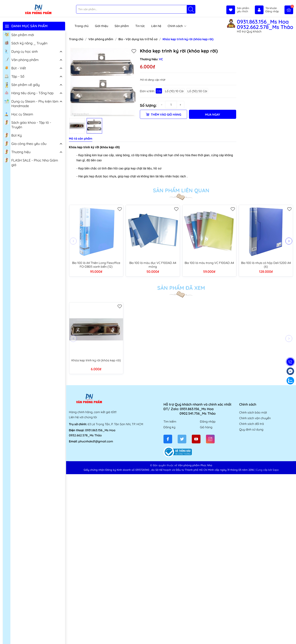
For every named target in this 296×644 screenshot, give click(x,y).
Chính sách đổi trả (252, 424)
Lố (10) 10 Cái (174, 91)
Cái (159, 91)
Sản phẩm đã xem (181, 288)
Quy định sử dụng (251, 429)
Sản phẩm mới (19, 35)
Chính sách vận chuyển (255, 418)
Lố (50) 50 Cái (197, 91)
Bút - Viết (15, 68)
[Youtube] (196, 439)
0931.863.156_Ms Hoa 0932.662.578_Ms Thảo (265, 24)
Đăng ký (169, 427)
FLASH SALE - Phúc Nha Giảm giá (31, 162)
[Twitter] (182, 439)
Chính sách (177, 26)
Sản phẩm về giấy (22, 85)
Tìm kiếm (170, 421)
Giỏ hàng (206, 427)
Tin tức (140, 26)
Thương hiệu (17, 152)
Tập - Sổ (14, 76)
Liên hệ (156, 26)
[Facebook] (168, 439)
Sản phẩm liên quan (181, 190)
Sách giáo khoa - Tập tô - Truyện (28, 124)
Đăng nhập (208, 421)
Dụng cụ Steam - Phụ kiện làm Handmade (31, 103)
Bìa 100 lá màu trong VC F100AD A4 (209, 263)
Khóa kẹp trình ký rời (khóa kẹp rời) (96, 360)
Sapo (276, 470)
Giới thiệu (102, 26)
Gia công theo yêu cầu (25, 143)
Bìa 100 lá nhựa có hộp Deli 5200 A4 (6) (266, 265)
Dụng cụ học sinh (21, 51)
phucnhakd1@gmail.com (96, 441)
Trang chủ (82, 26)
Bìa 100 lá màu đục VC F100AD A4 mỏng (153, 265)
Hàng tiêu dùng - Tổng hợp (29, 93)
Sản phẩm (122, 26)
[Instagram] (210, 439)
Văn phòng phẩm (21, 60)
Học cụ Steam (19, 114)
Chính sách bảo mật (253, 412)
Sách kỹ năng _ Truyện (26, 43)
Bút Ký (13, 135)
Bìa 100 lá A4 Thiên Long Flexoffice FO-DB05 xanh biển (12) (96, 265)
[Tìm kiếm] (191, 9)
